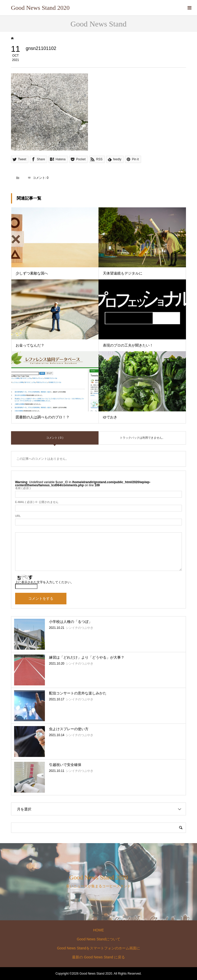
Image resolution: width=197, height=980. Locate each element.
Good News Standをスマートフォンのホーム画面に (98, 948)
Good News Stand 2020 (40, 8)
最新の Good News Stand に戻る (98, 957)
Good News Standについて (98, 939)
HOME (98, 930)
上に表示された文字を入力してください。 (44, 582)
